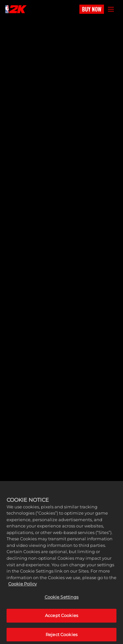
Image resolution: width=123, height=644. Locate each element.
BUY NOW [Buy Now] (92, 9)
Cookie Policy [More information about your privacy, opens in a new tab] (22, 587)
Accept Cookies (61, 619)
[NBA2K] (16, 9)
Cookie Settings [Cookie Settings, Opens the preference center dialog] (62, 601)
